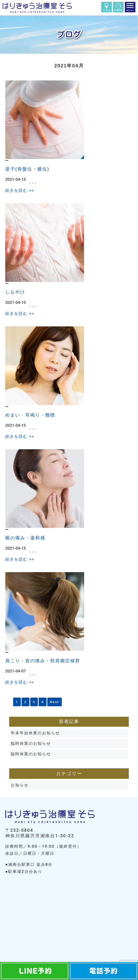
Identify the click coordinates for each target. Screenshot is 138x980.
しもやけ (15, 292)
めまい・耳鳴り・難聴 (30, 415)
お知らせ (20, 785)
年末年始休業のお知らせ (35, 733)
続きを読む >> (20, 190)
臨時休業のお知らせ (31, 743)
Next (55, 702)
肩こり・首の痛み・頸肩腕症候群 (43, 661)
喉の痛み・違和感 (25, 538)
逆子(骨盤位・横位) (27, 169)
